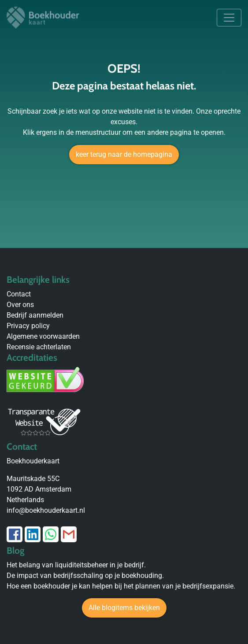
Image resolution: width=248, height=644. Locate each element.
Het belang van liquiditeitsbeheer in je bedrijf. (76, 565)
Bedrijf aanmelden (35, 315)
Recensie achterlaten (39, 347)
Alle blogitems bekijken (124, 608)
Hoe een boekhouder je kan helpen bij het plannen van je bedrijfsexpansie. (121, 586)
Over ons (20, 305)
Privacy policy (28, 326)
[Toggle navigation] (229, 18)
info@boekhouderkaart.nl (46, 510)
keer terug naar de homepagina (124, 154)
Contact (19, 294)
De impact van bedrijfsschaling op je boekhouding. (85, 576)
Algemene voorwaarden (43, 336)
